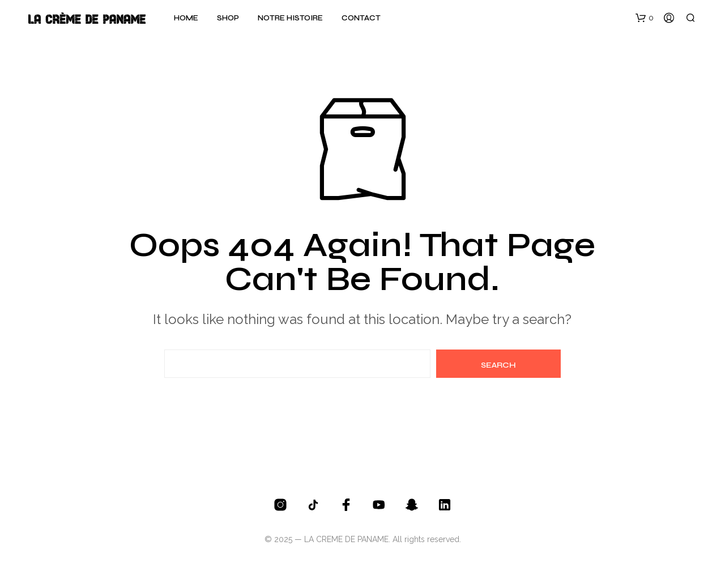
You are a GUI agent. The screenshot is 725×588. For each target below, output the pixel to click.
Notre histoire (290, 18)
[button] (645, 18)
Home (186, 18)
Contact (361, 18)
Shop (228, 18)
